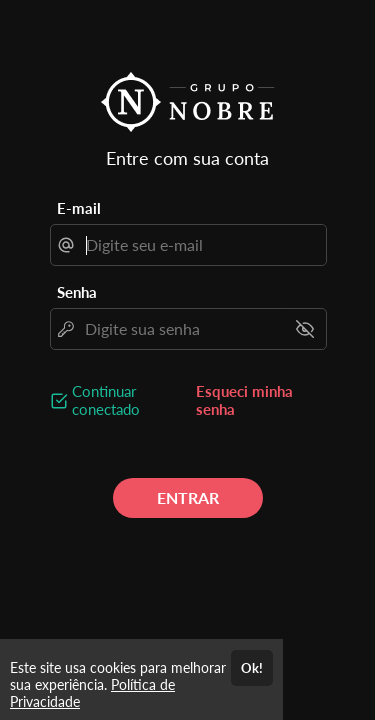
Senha (77, 292)
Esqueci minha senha (244, 400)
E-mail (79, 208)
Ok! (252, 668)
